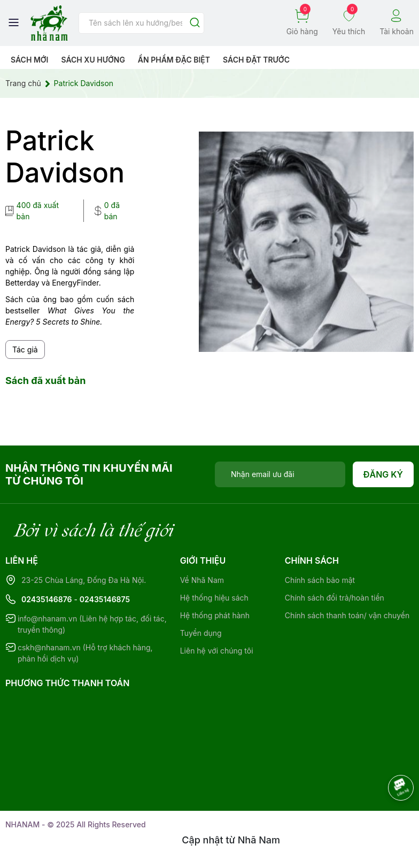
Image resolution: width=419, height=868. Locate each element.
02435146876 (47, 599)
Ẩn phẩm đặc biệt (174, 60)
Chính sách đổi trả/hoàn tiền (335, 598)
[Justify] (195, 23)
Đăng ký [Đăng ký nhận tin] (383, 474)
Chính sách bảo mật (320, 580)
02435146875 (105, 599)
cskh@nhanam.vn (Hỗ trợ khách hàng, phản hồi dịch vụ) (85, 653)
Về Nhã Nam (202, 580)
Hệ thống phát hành (215, 615)
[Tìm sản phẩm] (141, 23)
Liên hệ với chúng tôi (217, 651)
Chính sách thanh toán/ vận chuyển (347, 615)
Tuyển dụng (201, 633)
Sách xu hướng (93, 60)
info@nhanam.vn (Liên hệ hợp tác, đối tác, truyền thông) (92, 624)
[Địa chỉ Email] (280, 474)
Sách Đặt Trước (256, 60)
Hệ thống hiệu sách (214, 598)
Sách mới (30, 60)
